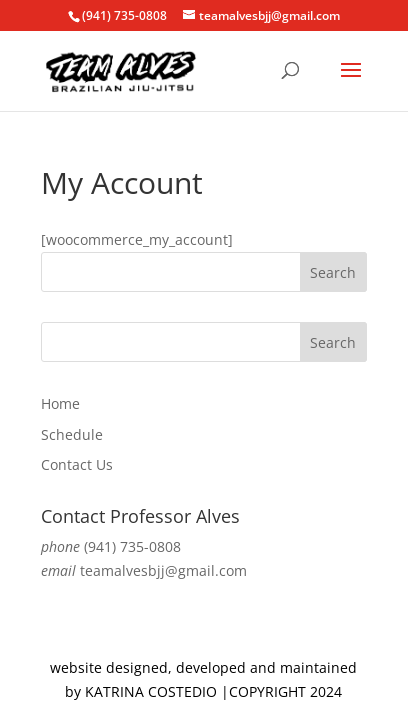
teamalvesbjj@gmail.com (163, 570)
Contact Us (77, 464)
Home (60, 403)
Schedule (72, 434)
